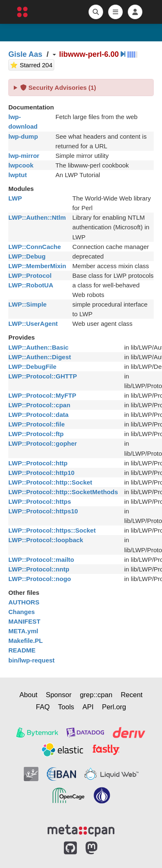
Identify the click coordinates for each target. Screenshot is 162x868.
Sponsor (59, 695)
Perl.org (114, 707)
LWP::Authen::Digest (40, 357)
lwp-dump (23, 136)
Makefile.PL (26, 641)
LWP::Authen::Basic (38, 347)
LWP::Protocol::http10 (41, 473)
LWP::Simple (28, 304)
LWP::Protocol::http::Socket (50, 482)
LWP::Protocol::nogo (40, 579)
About (29, 695)
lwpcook (21, 165)
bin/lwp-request (32, 660)
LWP (15, 198)
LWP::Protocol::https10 (43, 511)
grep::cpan (96, 695)
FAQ (43, 707)
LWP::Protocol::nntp (39, 569)
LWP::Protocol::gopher (43, 443)
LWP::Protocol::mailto (41, 560)
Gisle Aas (25, 54)
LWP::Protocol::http (38, 463)
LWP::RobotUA (31, 285)
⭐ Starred (32, 64)
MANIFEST (24, 621)
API (88, 707)
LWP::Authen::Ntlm (37, 217)
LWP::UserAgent (33, 324)
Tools (66, 707)
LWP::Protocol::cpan (39, 405)
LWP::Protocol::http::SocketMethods (63, 492)
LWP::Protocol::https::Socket (52, 530)
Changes (22, 612)
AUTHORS (24, 602)
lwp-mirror (24, 156)
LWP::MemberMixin (37, 266)
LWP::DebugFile (32, 367)
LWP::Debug (27, 256)
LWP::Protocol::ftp (36, 434)
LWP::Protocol (30, 275)
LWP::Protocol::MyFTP (42, 395)
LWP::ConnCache (35, 247)
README (22, 650)
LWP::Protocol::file (37, 424)
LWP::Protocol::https (40, 501)
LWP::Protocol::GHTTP (43, 376)
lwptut (18, 175)
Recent (132, 695)
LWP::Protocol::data (38, 415)
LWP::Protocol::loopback (46, 540)
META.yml (23, 631)
